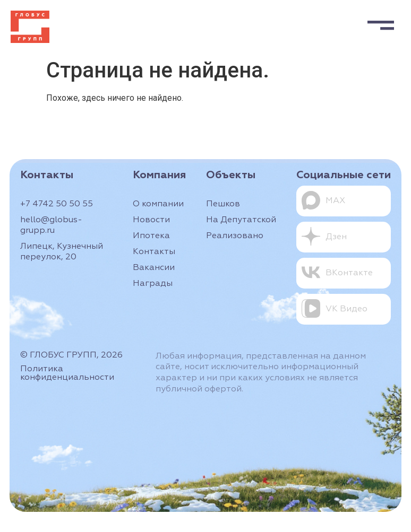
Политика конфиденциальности (67, 373)
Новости (151, 220)
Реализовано (235, 236)
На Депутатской (241, 220)
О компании (158, 204)
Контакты (154, 252)
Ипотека (151, 236)
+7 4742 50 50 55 (57, 204)
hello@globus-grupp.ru (51, 225)
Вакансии (154, 268)
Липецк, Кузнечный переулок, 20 (62, 252)
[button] (380, 23)
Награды (153, 284)
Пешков (223, 204)
